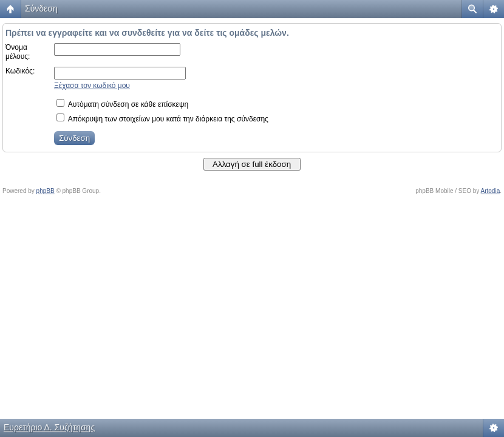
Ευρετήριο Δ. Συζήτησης (49, 427)
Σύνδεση (41, 8)
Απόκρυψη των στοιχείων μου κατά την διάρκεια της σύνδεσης (162, 119)
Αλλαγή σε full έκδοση (252, 164)
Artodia (491, 191)
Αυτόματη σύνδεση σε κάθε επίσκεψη (122, 104)
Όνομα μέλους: (18, 52)
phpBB (46, 191)
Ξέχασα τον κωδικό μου (92, 86)
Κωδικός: (20, 71)
